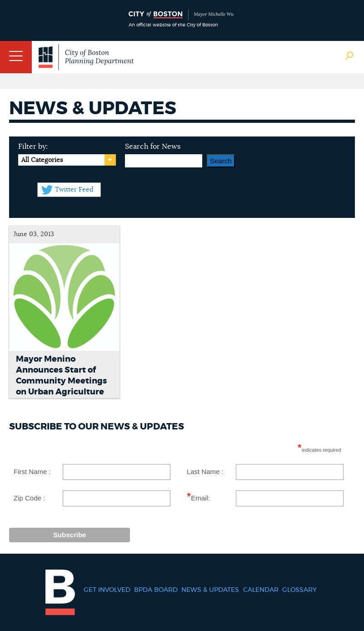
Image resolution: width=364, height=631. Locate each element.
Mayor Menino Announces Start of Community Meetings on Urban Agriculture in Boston (61, 381)
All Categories (42, 160)
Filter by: (33, 146)
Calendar (261, 590)
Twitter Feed (74, 190)
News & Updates (210, 590)
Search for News (153, 146)
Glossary (299, 590)
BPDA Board (156, 590)
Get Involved (107, 590)
